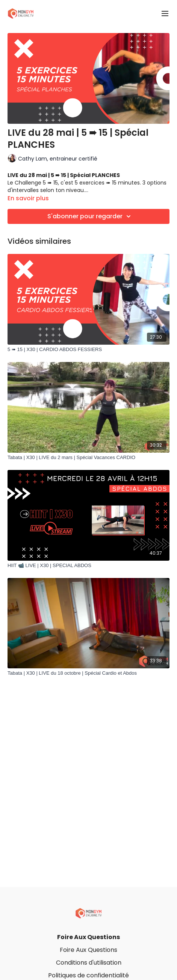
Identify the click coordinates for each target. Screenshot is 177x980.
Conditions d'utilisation (89, 963)
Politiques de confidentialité (88, 975)
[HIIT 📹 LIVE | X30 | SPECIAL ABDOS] (88, 566)
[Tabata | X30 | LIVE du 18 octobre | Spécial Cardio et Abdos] (88, 673)
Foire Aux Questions (88, 937)
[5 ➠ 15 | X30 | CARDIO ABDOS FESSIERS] (88, 350)
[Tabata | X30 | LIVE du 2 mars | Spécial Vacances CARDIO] (88, 458)
